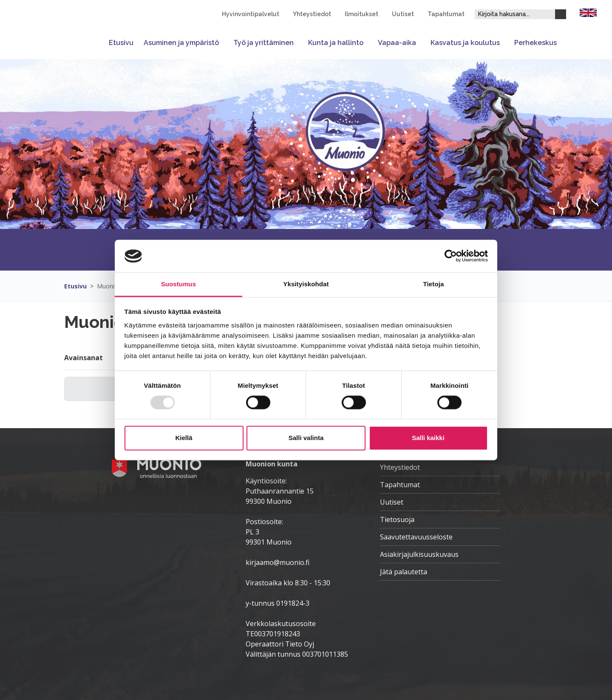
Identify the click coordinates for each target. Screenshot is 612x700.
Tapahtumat (446, 14)
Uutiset (403, 14)
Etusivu (121, 43)
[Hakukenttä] (515, 14)
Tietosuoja (397, 519)
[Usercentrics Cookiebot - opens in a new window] (451, 256)
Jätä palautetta (404, 572)
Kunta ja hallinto (336, 43)
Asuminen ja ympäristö (181, 43)
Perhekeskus (535, 43)
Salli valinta (306, 438)
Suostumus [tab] (179, 284)
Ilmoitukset (361, 14)
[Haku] (561, 14)
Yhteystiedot (312, 14)
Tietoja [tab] (434, 284)
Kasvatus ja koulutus (465, 43)
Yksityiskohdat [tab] (306, 284)
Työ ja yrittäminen (263, 43)
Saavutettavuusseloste (416, 537)
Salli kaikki (428, 438)
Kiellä (184, 438)
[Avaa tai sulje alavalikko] (224, 43)
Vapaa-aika (397, 43)
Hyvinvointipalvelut (251, 14)
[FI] (588, 12)
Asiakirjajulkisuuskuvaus (419, 554)
